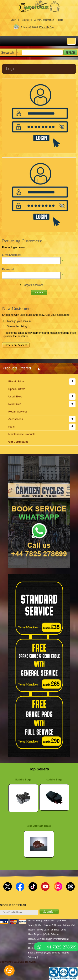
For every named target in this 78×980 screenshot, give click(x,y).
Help (61, 20)
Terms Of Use (35, 925)
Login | (15, 20)
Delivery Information (58, 939)
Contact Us (48, 920)
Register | (26, 20)
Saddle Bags (23, 780)
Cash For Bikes (51, 930)
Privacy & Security (53, 925)
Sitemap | (33, 957)
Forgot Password (33, 285)
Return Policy (35, 930)
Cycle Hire (61, 920)
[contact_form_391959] (9, 971)
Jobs (64, 930)
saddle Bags (54, 780)
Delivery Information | (45, 20)
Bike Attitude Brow (39, 826)
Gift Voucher (34, 920)
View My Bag (47, 27)
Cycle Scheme (52, 934)
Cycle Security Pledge (57, 953)
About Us (69, 925)
